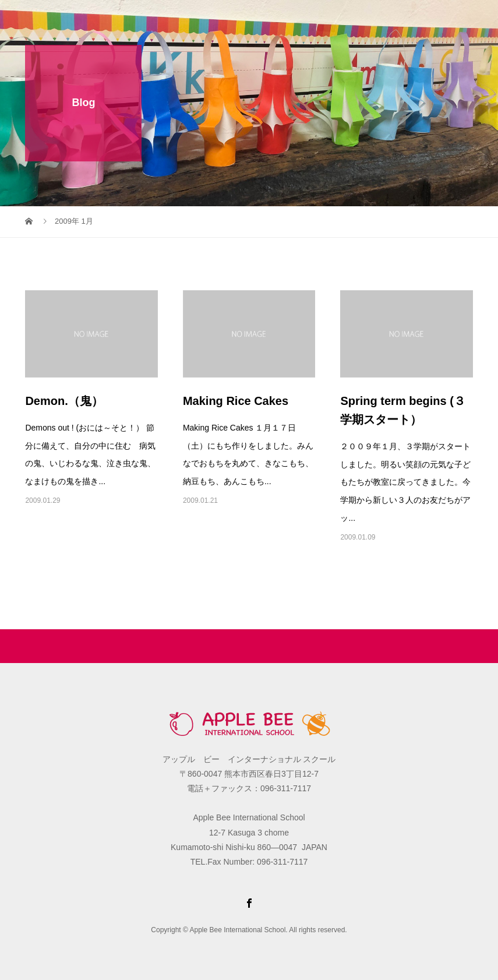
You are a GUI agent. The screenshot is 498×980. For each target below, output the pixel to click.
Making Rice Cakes (236, 401)
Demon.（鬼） (64, 401)
